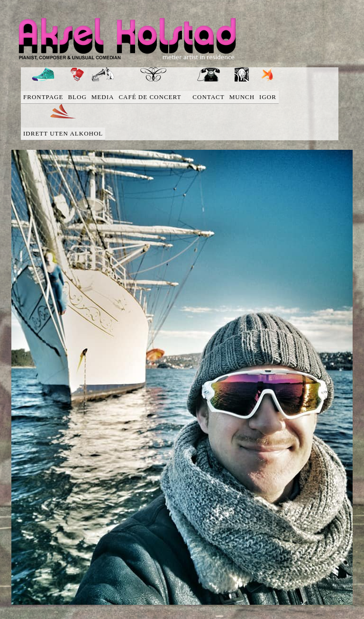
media (103, 97)
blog (77, 97)
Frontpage (43, 97)
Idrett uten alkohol (63, 133)
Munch (242, 97)
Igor (268, 97)
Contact (208, 97)
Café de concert (153, 97)
